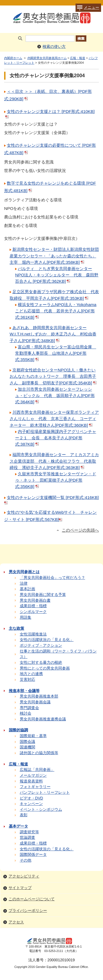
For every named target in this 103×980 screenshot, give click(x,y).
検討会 (26, 713)
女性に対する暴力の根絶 (41, 663)
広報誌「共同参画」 (37, 770)
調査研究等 (29, 832)
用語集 (26, 617)
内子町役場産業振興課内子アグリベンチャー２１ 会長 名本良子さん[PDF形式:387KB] (56, 438)
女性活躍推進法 (33, 634)
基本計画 (27, 589)
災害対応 (27, 680)
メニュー (87, 8)
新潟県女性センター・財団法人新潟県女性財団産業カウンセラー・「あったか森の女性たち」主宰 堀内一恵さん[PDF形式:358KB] (54, 256)
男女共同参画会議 (35, 702)
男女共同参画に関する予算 (43, 595)
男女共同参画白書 (35, 600)
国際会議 (27, 742)
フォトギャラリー (35, 787)
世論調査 (27, 838)
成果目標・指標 (33, 606)
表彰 (24, 815)
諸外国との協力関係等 (39, 753)
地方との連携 (31, 674)
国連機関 (27, 747)
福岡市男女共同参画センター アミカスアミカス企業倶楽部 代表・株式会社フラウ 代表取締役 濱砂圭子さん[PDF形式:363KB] (54, 461)
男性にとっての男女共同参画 (45, 668)
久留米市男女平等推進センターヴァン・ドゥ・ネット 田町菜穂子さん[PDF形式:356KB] (56, 480)
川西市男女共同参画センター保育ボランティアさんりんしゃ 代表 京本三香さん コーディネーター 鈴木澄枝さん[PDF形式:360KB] (54, 419)
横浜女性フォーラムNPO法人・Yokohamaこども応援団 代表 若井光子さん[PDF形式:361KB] (56, 311)
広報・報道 (78, 58)
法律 (24, 583)
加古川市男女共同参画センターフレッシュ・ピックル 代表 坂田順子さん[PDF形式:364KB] (55, 395)
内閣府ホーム (13, 58)
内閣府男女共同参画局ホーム (47, 58)
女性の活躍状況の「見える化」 (47, 640)
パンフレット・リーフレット (45, 792)
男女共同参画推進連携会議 (43, 719)
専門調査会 (29, 708)
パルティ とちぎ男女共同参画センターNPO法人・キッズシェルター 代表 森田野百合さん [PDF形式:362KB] (57, 275)
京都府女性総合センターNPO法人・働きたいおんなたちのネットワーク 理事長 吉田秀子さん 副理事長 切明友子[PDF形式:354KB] (54, 376)
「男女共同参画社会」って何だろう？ (52, 578)
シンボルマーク (33, 612)
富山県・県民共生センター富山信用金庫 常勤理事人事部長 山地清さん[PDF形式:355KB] (56, 353)
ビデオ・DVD (31, 798)
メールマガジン (33, 775)
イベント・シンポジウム (41, 810)
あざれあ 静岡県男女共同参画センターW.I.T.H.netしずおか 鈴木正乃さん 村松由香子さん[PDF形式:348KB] (53, 334)
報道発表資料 (31, 781)
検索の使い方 (54, 47)
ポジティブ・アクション (41, 646)
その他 (26, 860)
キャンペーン (31, 804)
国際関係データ (33, 855)
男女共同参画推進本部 (39, 696)
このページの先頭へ (80, 530)
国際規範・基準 (33, 736)
